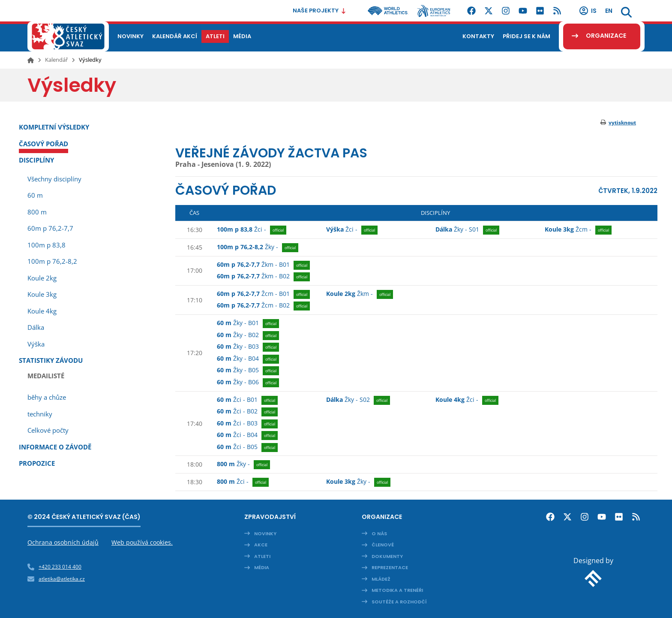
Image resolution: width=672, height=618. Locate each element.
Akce (261, 545)
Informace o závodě (55, 447)
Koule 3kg (42, 294)
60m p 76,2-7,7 (50, 228)
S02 (358, 400)
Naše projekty (319, 11)
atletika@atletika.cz (62, 579)
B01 (263, 265)
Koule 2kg (42, 278)
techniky (40, 414)
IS (588, 11)
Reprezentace (390, 567)
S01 (467, 230)
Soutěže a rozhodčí (399, 602)
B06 (248, 383)
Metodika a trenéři (397, 590)
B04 (248, 359)
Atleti (262, 556)
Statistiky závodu (51, 360)
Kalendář (56, 60)
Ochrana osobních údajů (63, 542)
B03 (248, 347)
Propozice (37, 463)
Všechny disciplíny (54, 179)
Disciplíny (36, 160)
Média (262, 567)
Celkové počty (48, 430)
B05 (248, 371)
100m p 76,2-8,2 (52, 261)
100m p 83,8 (46, 245)
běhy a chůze (47, 397)
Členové (383, 545)
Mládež (381, 579)
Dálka (36, 327)
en (609, 11)
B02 (263, 277)
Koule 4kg (42, 311)
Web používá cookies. (142, 542)
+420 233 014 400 (60, 567)
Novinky (265, 534)
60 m (35, 195)
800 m (37, 212)
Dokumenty (387, 556)
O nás (379, 534)
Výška (36, 344)
